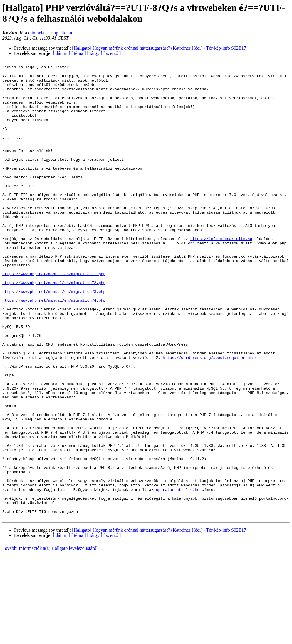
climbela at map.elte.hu (50, 33)
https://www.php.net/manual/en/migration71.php (54, 316)
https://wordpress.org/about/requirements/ (210, 416)
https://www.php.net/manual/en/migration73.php (54, 337)
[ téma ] (79, 53)
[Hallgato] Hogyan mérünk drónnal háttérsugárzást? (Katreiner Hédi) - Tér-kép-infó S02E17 (159, 48)
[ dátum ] (62, 53)
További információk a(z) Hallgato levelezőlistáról (50, 639)
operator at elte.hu (178, 575)
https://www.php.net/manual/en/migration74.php (54, 348)
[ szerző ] (112, 53)
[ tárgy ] (95, 53)
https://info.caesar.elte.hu (221, 274)
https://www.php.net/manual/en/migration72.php (54, 327)
